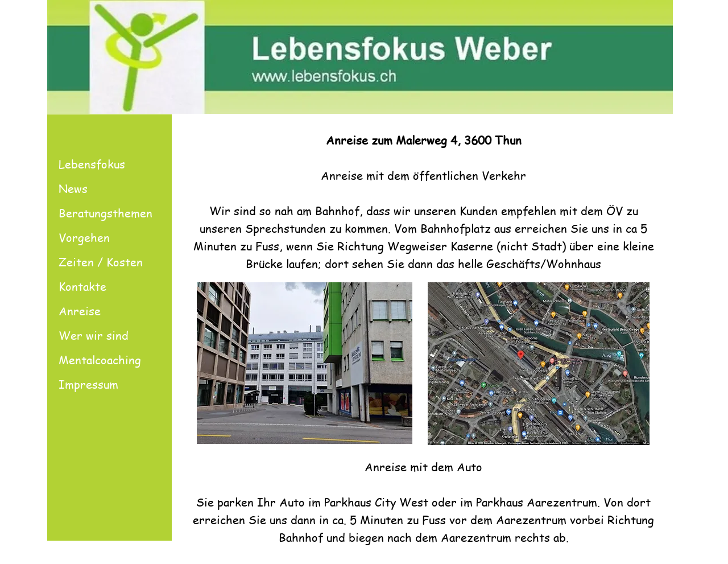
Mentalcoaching (100, 360)
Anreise (80, 311)
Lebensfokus (92, 164)
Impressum (88, 384)
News (73, 189)
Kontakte (82, 287)
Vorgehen (84, 238)
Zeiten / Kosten (101, 262)
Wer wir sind (94, 335)
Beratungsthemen (106, 213)
